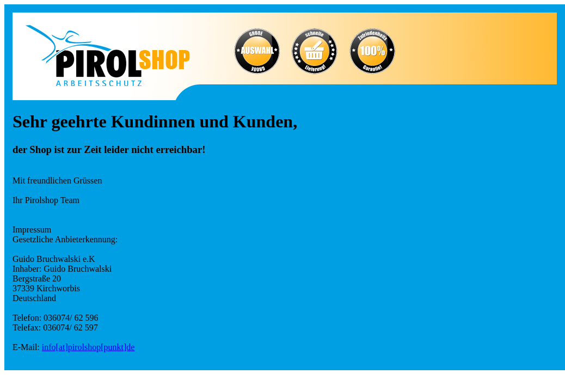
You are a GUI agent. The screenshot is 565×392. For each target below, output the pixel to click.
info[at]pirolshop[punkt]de (88, 347)
